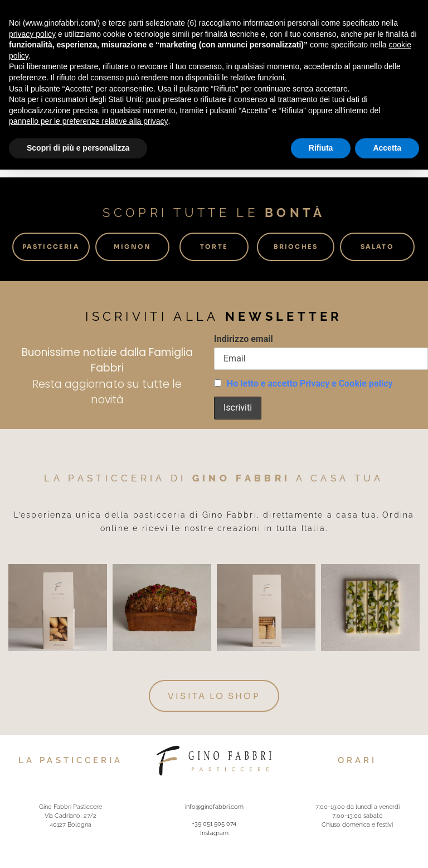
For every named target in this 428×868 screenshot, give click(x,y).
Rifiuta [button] (321, 148)
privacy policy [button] (32, 34)
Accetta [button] (387, 148)
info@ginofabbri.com (214, 806)
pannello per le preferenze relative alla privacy (89, 121)
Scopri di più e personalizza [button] (78, 148)
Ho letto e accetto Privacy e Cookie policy (310, 384)
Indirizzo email (244, 339)
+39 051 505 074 (214, 823)
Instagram (214, 832)
